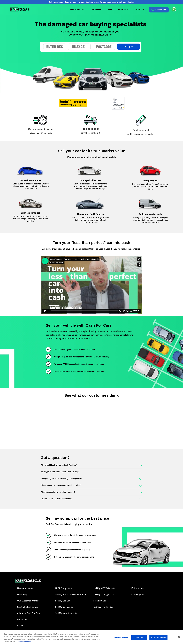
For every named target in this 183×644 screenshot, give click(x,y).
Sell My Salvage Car (65, 607)
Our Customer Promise (28, 601)
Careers (21, 626)
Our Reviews (96, 9)
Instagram (138, 594)
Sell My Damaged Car (104, 594)
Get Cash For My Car (103, 607)
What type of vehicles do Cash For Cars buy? (60, 472)
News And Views (77, 9)
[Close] (179, 637)
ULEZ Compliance (64, 588)
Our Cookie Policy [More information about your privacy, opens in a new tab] (24, 641)
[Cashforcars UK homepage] (20, 9)
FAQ (110, 9)
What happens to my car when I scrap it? (58, 492)
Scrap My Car (100, 601)
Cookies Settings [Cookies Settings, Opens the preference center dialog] (121, 637)
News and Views (25, 588)
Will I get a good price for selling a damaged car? (61, 479)
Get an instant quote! (28, 607)
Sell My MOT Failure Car (105, 588)
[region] (91, 637)
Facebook (138, 588)
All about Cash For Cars (29, 613)
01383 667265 (160, 10)
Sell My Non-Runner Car (67, 613)
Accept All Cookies (158, 637)
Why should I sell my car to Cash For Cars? (59, 465)
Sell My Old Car (63, 601)
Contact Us (139, 9)
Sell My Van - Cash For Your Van (71, 594)
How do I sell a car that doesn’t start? (56, 499)
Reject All (139, 637)
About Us (123, 9)
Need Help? (23, 594)
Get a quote (128, 47)
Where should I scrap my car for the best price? (61, 485)
